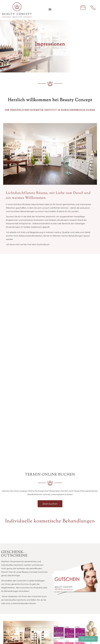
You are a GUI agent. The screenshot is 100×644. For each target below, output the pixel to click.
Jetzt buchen (88, 639)
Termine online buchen (17, 583)
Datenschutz (12, 576)
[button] (50, 9)
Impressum (11, 579)
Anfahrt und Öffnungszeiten (19, 572)
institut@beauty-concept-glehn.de (18, 541)
